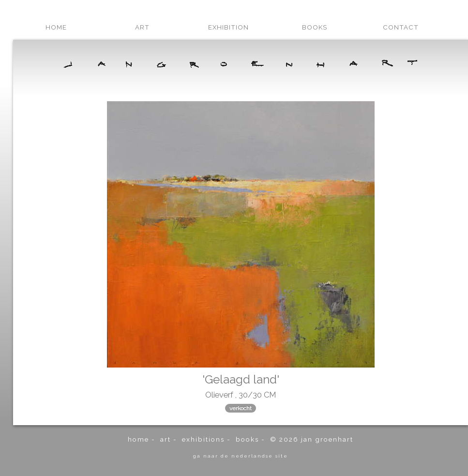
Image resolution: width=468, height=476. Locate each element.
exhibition (228, 27)
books (315, 27)
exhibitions (203, 439)
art (142, 27)
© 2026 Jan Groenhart (312, 439)
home (56, 27)
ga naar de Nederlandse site (241, 456)
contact (401, 27)
